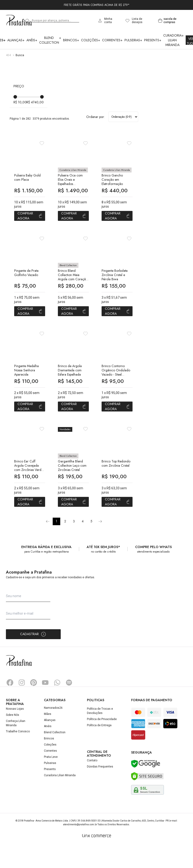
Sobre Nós (13, 738)
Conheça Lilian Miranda (16, 746)
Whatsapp (57, 706)
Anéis (32, 40)
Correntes (112, 40)
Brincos (71, 40)
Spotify (69, 706)
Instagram (22, 706)
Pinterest (34, 706)
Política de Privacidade (102, 742)
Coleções (91, 40)
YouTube (45, 706)
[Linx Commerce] (97, 859)
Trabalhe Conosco (18, 755)
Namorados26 (53, 731)
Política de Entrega (99, 748)
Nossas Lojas (15, 732)
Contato (92, 784)
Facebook (10, 706)
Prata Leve (51, 780)
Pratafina (19, 21)
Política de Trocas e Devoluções (100, 734)
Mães (48, 737)
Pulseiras (133, 40)
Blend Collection (50, 40)
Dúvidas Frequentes (100, 790)
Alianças (16, 40)
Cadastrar (33, 657)
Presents (153, 40)
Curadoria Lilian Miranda (174, 40)
